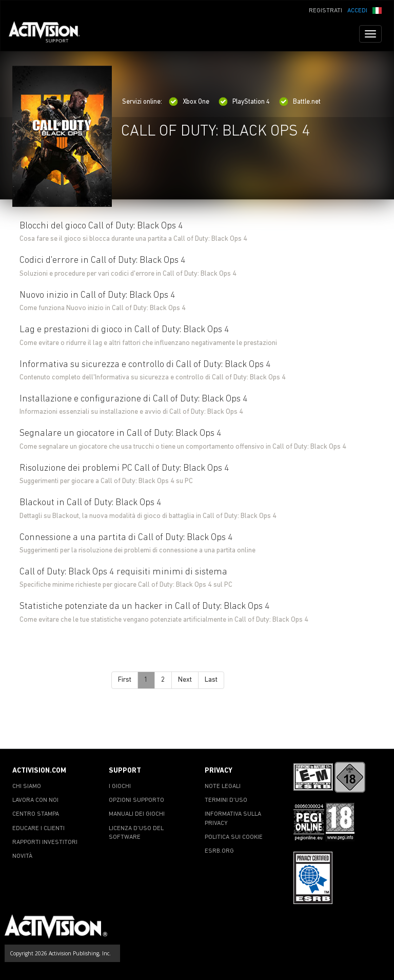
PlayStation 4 (244, 102)
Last (211, 680)
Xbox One (189, 102)
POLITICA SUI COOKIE (234, 837)
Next (185, 680)
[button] (377, 10)
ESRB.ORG (219, 851)
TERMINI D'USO (226, 800)
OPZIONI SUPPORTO (136, 800)
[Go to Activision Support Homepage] (50, 34)
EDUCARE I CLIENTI (38, 829)
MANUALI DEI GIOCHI (137, 814)
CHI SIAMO (27, 786)
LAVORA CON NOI (35, 800)
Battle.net (300, 102)
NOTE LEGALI (223, 786)
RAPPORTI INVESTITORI (45, 842)
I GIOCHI (120, 786)
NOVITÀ (22, 856)
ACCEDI (357, 11)
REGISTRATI (326, 11)
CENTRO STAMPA (36, 814)
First (125, 680)
